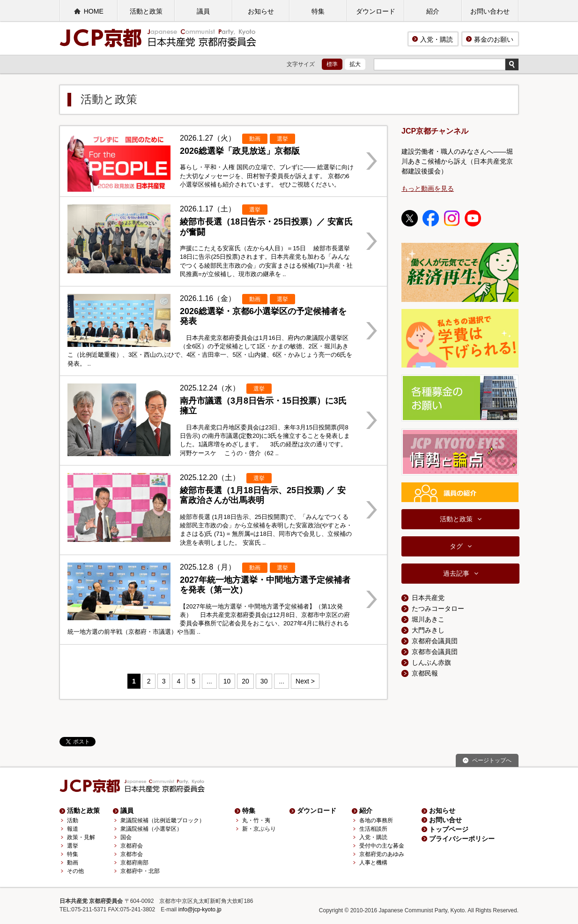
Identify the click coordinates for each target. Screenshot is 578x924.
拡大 (355, 64)
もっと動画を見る (428, 188)
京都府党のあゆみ (382, 854)
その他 (75, 871)
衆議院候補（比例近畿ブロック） (163, 820)
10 (227, 681)
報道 (73, 829)
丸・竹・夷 (256, 820)
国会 (126, 837)
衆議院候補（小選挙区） (151, 829)
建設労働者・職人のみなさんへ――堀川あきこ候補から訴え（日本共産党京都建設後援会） (457, 161)
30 (264, 681)
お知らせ (261, 11)
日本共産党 (428, 598)
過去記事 (456, 573)
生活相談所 (373, 829)
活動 (73, 820)
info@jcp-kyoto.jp (200, 909)
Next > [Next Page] (305, 681)
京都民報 (425, 673)
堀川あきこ (428, 619)
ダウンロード (376, 11)
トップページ (449, 829)
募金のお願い (494, 39)
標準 (332, 64)
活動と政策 (146, 11)
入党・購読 (437, 39)
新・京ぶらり (259, 829)
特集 (318, 11)
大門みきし (428, 630)
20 (245, 681)
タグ (456, 546)
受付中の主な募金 (382, 846)
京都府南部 (134, 863)
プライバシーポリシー (462, 839)
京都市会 (132, 854)
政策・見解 (81, 837)
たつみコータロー (438, 608)
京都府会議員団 (435, 641)
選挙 (73, 846)
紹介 (433, 11)
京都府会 (132, 846)
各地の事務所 (376, 820)
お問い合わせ (490, 11)
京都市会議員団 (435, 652)
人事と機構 (373, 863)
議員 (203, 11)
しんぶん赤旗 (431, 662)
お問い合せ (445, 820)
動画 (73, 863)
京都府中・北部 (140, 871)
